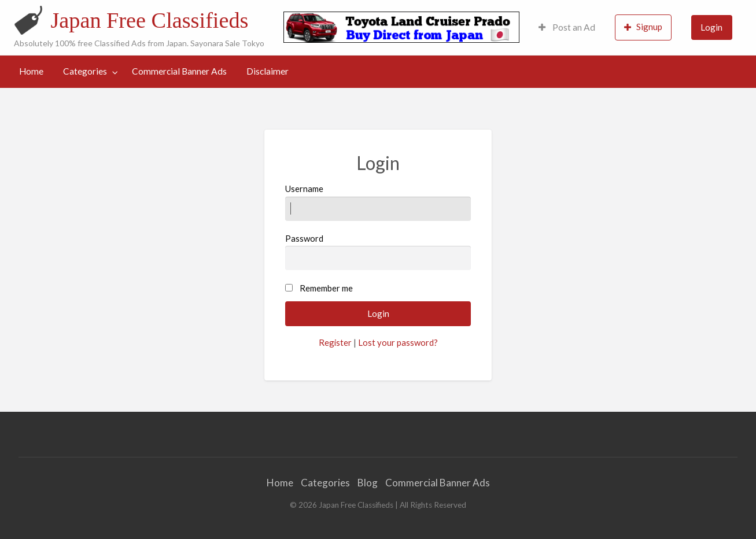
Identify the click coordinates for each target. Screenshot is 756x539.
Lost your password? (398, 342)
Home (31, 71)
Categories (85, 71)
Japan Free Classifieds (149, 20)
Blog (368, 483)
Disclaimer (268, 71)
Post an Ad (567, 27)
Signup (643, 27)
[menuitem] (567, 27)
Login (711, 27)
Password (378, 252)
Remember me (326, 288)
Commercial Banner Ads (179, 71)
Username (378, 202)
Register (335, 342)
